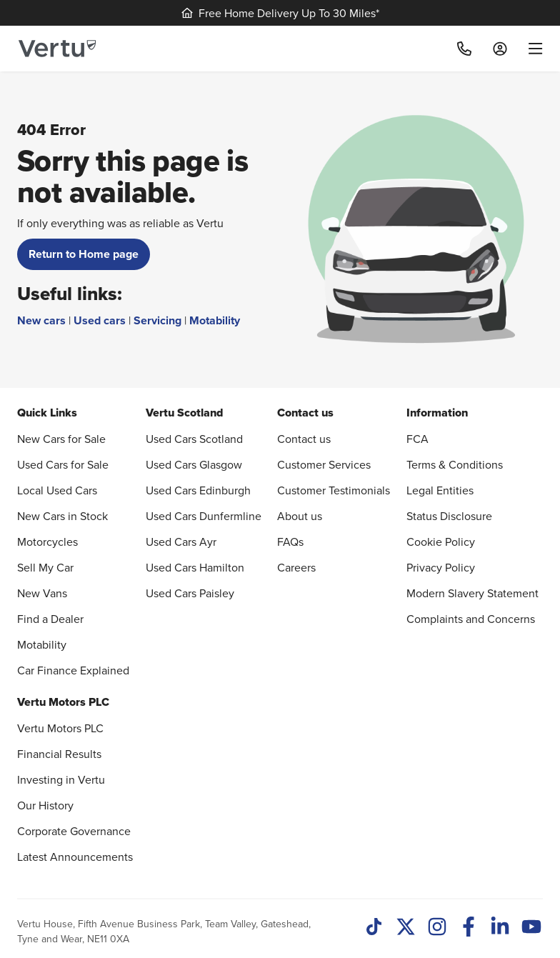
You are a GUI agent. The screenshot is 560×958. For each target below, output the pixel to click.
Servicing (157, 320)
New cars (41, 320)
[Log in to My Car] (500, 49)
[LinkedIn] (500, 928)
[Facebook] (469, 928)
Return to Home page (84, 254)
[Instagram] (437, 928)
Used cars (100, 320)
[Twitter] (406, 928)
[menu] (530, 49)
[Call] (464, 49)
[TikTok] (374, 928)
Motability (215, 320)
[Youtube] (531, 928)
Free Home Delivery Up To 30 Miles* (280, 13)
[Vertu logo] (57, 49)
